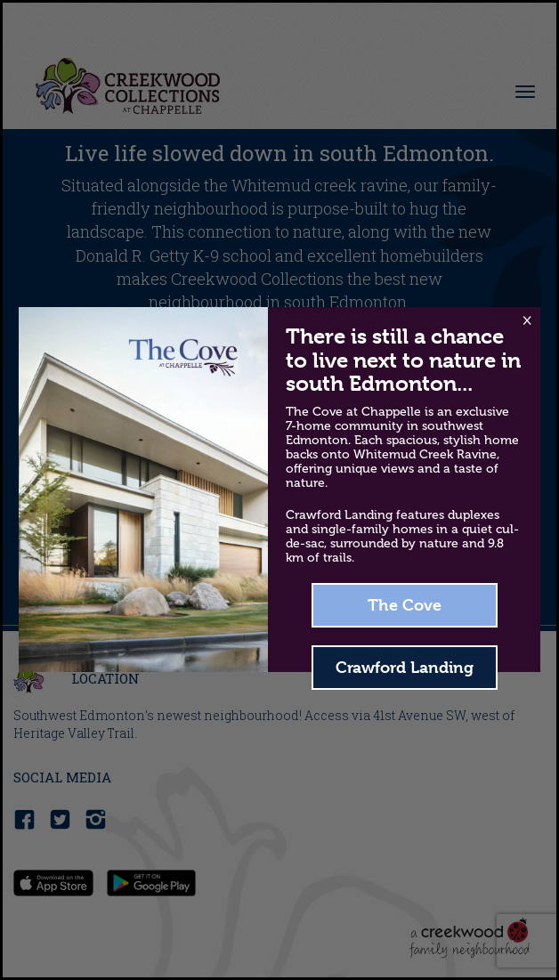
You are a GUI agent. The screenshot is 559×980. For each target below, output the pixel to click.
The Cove (405, 605)
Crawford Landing (405, 667)
